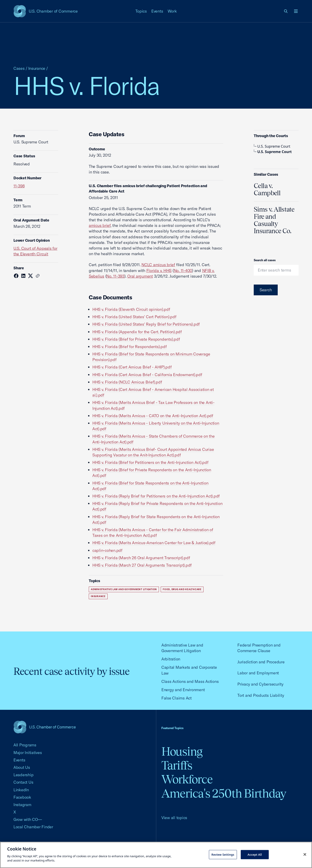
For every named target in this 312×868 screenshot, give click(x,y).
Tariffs (177, 765)
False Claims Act (177, 698)
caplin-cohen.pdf (107, 550)
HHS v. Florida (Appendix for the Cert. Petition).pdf (137, 332)
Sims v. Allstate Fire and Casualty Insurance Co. (274, 220)
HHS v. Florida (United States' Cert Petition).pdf (134, 317)
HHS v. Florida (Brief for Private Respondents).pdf (136, 339)
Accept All (255, 854)
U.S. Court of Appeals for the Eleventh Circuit (35, 251)
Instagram (22, 805)
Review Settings (223, 854)
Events (157, 11)
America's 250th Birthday (224, 793)
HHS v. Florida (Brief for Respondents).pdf (129, 347)
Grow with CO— (28, 819)
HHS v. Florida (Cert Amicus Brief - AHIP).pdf (132, 367)
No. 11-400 (183, 271)
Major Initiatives (28, 753)
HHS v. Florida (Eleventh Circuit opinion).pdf (131, 309)
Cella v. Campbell (267, 189)
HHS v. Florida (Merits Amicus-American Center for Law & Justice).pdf (154, 543)
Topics (141, 11)
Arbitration (171, 659)
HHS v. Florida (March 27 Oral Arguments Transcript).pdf (142, 565)
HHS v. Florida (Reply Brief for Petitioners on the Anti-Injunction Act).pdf (156, 496)
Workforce (187, 779)
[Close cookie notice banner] (305, 854)
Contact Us (23, 782)
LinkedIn (21, 790)
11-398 (19, 186)
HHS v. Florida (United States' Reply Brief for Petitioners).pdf (146, 324)
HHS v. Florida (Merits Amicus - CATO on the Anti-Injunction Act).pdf (153, 416)
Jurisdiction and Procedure (261, 662)
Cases (19, 68)
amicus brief (100, 225)
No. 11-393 (115, 276)
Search (266, 290)
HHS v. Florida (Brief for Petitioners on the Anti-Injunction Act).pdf (150, 462)
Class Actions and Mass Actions (190, 681)
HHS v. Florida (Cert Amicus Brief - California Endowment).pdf (147, 375)
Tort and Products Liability (261, 695)
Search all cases (265, 260)
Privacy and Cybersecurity (260, 684)
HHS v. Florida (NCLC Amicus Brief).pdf (127, 382)
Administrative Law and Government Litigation (124, 589)
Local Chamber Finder (33, 827)
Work (172, 11)
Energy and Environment (183, 690)
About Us (22, 767)
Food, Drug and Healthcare (182, 589)
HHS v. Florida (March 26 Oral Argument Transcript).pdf (141, 558)
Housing (182, 751)
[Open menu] (296, 11)
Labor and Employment (258, 673)
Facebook (22, 797)
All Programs (25, 745)
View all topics (174, 818)
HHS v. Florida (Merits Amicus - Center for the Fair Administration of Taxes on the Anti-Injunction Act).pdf (153, 533)
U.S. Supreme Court (272, 146)
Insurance (37, 68)
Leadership (23, 775)
